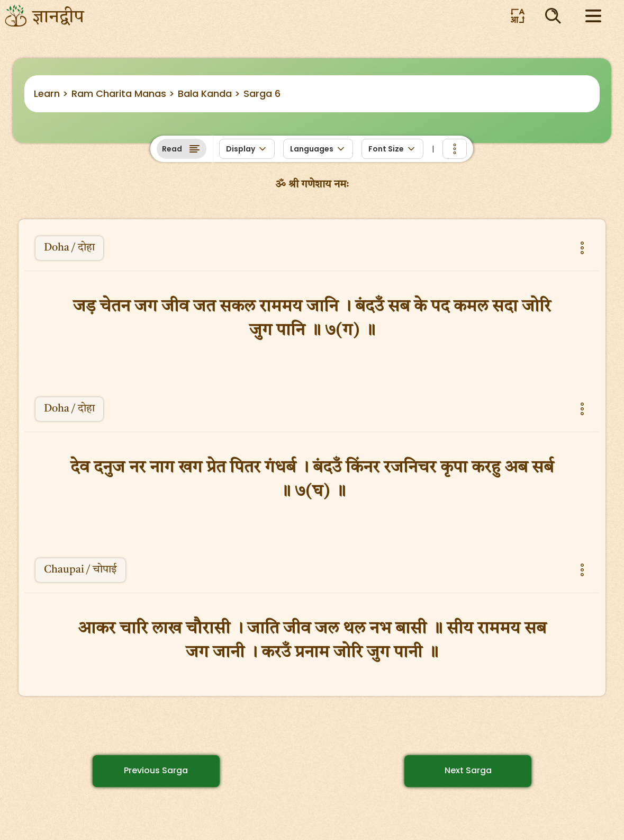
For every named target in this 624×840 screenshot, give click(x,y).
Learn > (51, 93)
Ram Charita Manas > (123, 93)
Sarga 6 (262, 93)
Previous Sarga (156, 770)
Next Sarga (468, 770)
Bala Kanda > (209, 93)
